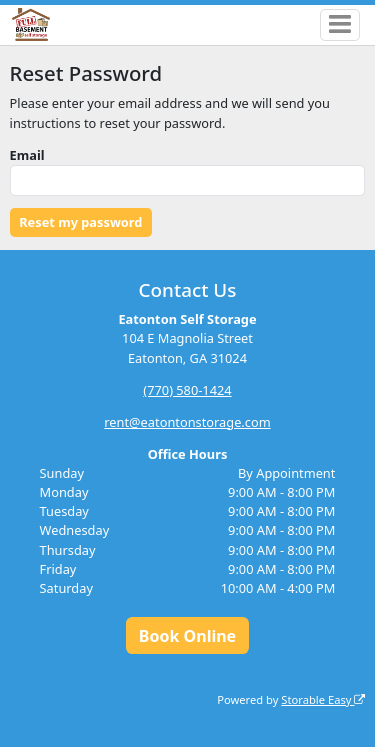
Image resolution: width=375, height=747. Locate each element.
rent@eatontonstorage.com (187, 422)
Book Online (187, 636)
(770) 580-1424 (187, 390)
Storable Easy (323, 699)
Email (27, 155)
